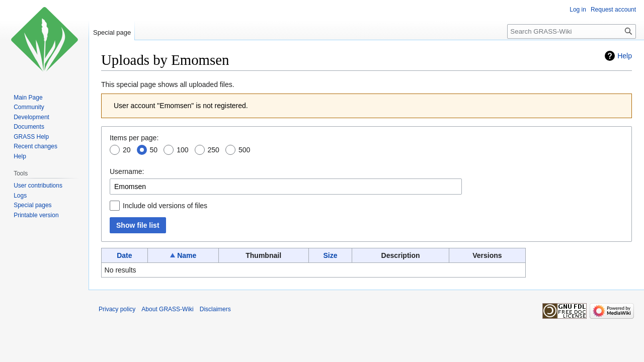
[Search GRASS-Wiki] (572, 31)
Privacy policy (117, 309)
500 (244, 150)
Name (187, 255)
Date (124, 255)
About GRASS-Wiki (167, 309)
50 (154, 150)
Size (330, 255)
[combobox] (286, 187)
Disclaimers (215, 309)
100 (182, 150)
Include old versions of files (165, 206)
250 (214, 150)
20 (127, 150)
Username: (127, 171)
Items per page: (134, 138)
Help (625, 56)
